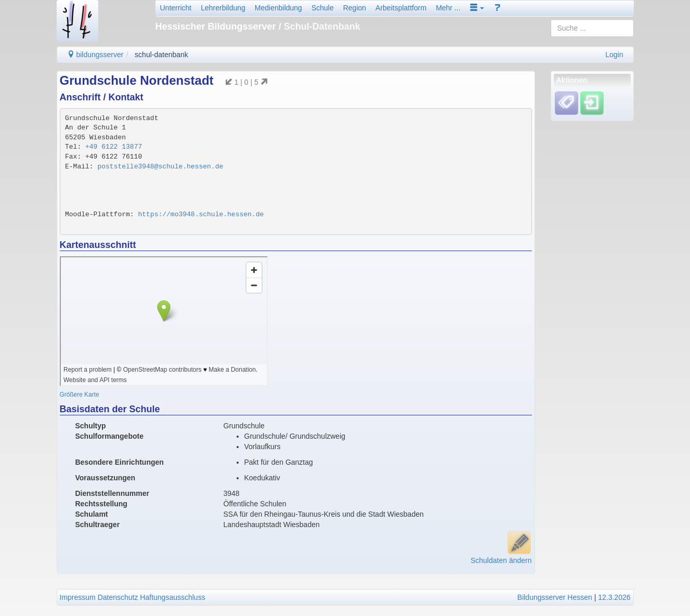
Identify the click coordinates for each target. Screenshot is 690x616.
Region (355, 8)
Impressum (78, 597)
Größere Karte (80, 395)
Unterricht (176, 8)
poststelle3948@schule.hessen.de (160, 167)
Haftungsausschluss (172, 597)
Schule (323, 8)
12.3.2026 (614, 597)
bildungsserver (95, 55)
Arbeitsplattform (401, 8)
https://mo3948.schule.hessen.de (201, 214)
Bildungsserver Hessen (555, 597)
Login (614, 55)
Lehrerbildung (223, 8)
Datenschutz (118, 597)
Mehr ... (448, 8)
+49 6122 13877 (114, 147)
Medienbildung (278, 8)
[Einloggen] (592, 103)
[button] (477, 8)
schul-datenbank (161, 55)
